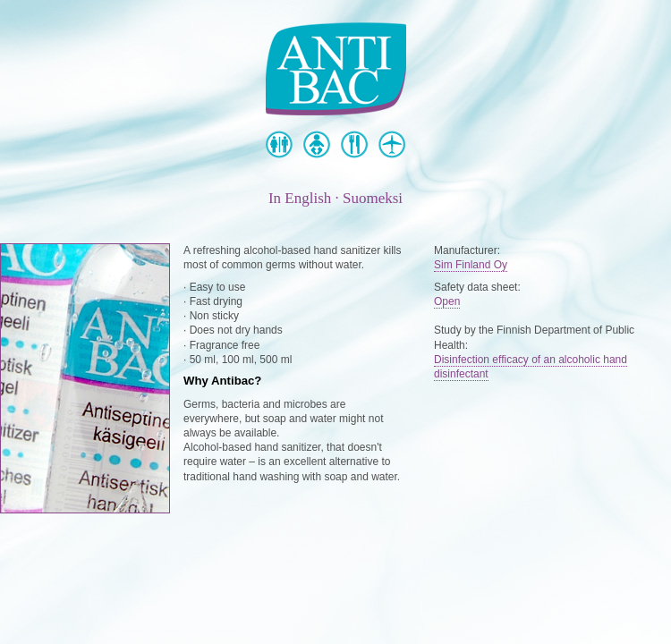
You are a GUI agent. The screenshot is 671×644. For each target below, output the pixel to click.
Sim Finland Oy (471, 265)
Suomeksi (373, 198)
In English (300, 198)
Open (447, 301)
